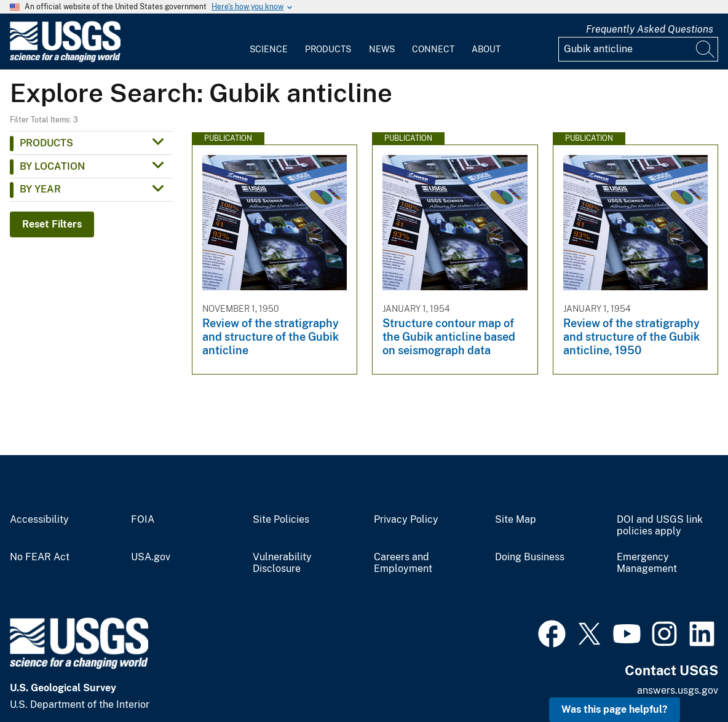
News (382, 49)
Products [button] (46, 143)
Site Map (516, 520)
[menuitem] (269, 42)
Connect (433, 49)
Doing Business (530, 557)
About (486, 49)
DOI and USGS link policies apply (660, 526)
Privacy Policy (406, 520)
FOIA (143, 520)
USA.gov (151, 557)
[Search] (706, 49)
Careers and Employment (403, 563)
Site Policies (281, 520)
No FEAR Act (40, 557)
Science (269, 49)
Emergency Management (647, 563)
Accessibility (39, 520)
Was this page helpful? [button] (615, 709)
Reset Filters (52, 224)
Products (328, 49)
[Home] (65, 59)
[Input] (638, 49)
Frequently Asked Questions (650, 29)
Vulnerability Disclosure (282, 563)
